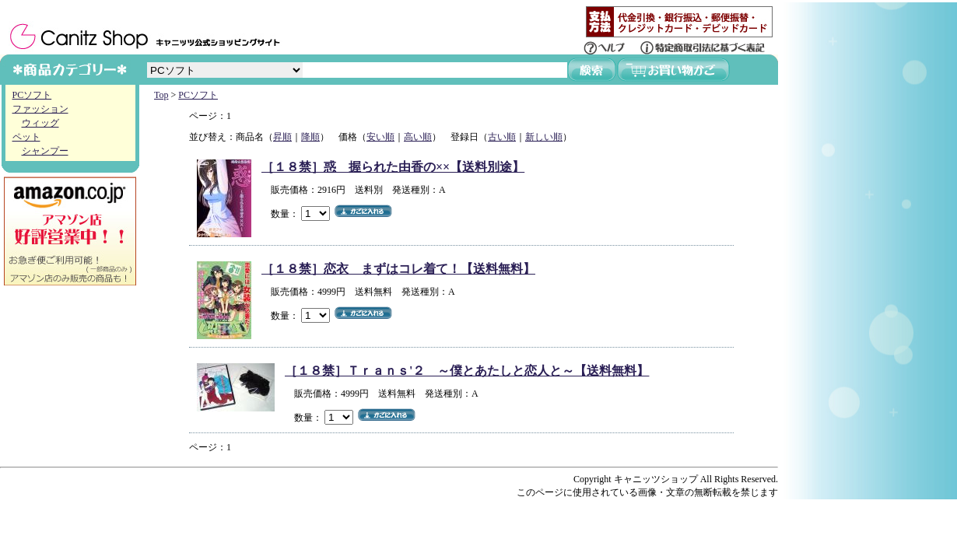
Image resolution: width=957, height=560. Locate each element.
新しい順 (544, 137)
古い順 (502, 137)
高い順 (418, 137)
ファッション (40, 109)
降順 (310, 137)
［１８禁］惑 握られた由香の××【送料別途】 (393, 167)
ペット (26, 137)
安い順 (380, 137)
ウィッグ (40, 123)
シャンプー (45, 151)
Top (161, 95)
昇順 (282, 137)
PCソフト (32, 95)
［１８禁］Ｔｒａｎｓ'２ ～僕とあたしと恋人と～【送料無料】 (467, 371)
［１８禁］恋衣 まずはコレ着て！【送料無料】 (398, 269)
